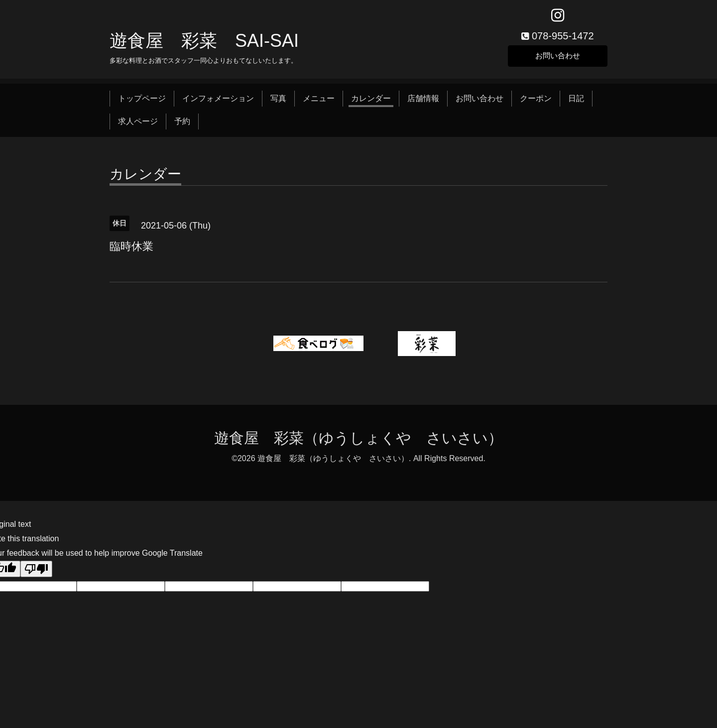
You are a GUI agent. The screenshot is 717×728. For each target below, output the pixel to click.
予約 (182, 124)
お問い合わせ (558, 57)
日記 (576, 101)
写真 (278, 101)
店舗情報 (423, 101)
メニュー (319, 101)
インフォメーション (218, 101)
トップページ (142, 101)
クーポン (536, 101)
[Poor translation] (36, 571)
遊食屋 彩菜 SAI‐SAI (204, 43)
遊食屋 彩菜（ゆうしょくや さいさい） (358, 440)
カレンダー (371, 101)
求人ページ (138, 124)
